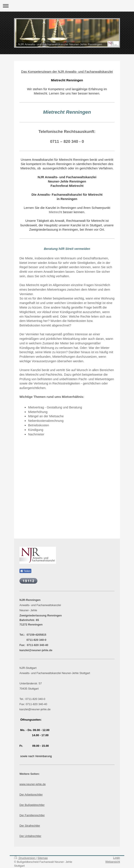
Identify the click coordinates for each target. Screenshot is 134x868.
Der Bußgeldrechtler (32, 805)
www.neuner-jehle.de (33, 784)
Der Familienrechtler (32, 815)
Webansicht (113, 862)
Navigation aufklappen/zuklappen (67, 6)
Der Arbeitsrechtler (31, 795)
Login (116, 858)
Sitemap (43, 858)
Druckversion (25, 858)
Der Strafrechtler (30, 826)
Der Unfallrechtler (30, 836)
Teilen (25, 571)
